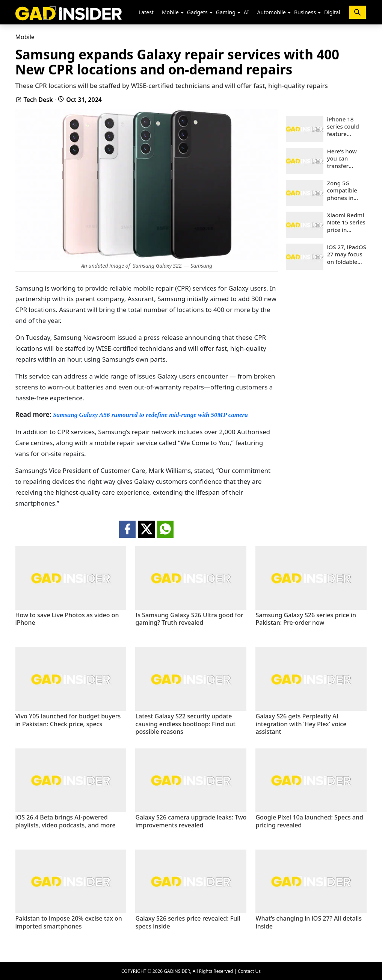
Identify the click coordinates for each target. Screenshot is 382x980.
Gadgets (197, 12)
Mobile (170, 12)
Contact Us (249, 971)
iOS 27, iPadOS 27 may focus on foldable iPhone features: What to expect (347, 255)
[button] (182, 13)
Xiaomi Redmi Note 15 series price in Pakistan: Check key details (346, 223)
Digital (332, 12)
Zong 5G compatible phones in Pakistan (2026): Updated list (343, 191)
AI (246, 12)
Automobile (271, 12)
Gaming (226, 12)
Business (305, 12)
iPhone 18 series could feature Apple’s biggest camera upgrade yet (343, 127)
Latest (146, 12)
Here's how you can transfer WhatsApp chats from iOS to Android (347, 159)
